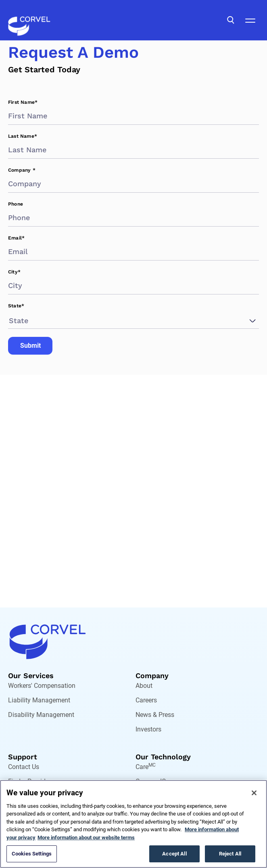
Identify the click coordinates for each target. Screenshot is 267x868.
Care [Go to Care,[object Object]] (146, 767)
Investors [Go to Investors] (148, 729)
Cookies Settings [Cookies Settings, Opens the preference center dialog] (32, 854)
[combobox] (10, 321)
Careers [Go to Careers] (146, 700)
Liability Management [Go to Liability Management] (39, 700)
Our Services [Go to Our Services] (31, 676)
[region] (133, 824)
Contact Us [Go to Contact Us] (24, 767)
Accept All (174, 854)
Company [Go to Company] (152, 676)
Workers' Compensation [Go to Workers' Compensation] (42, 686)
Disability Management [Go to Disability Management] (41, 715)
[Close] (254, 793)
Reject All (230, 854)
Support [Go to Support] (23, 757)
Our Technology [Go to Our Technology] (163, 757)
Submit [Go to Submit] (30, 346)
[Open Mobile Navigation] (250, 20)
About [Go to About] (144, 686)
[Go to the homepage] (29, 20)
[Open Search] (231, 20)
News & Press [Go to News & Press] (155, 715)
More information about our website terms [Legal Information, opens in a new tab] (86, 838)
